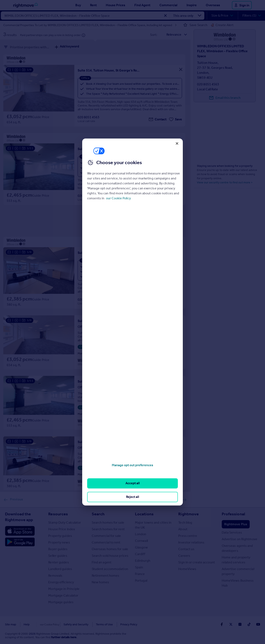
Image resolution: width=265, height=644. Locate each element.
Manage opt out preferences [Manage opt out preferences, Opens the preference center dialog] (132, 465)
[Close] (177, 143)
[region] (132, 322)
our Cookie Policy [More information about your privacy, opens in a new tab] (118, 198)
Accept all (133, 483)
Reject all (133, 497)
